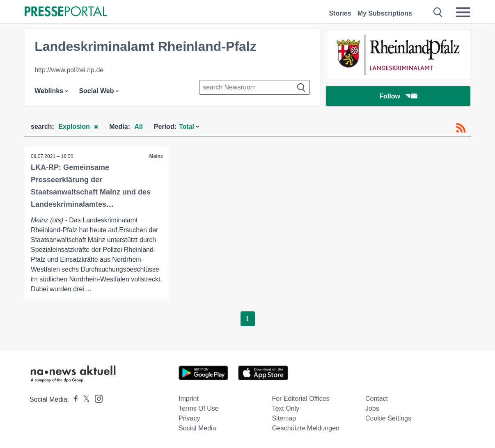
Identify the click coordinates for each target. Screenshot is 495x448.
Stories (340, 13)
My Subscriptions (385, 13)
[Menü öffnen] (463, 12)
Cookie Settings (388, 418)
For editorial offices (300, 399)
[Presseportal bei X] (84, 399)
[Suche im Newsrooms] (254, 87)
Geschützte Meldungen (306, 428)
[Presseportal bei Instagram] (96, 398)
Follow (398, 96)
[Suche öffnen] (438, 12)
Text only (285, 408)
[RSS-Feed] (461, 128)
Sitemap (284, 418)
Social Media (197, 428)
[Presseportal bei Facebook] (73, 399)
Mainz (156, 156)
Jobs (372, 408)
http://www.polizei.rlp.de (69, 70)
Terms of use (199, 408)
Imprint (189, 399)
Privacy (189, 418)
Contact (377, 399)
